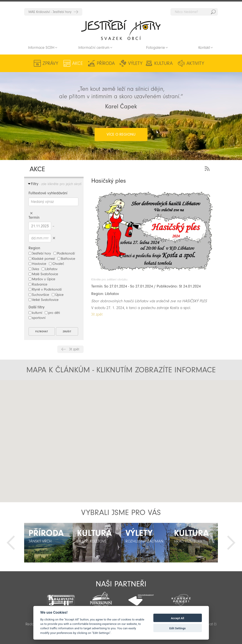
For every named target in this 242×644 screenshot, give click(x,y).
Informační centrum (94, 48)
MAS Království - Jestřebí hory (50, 12)
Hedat (213, 12)
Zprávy (50, 63)
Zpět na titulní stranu (121, 30)
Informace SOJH (41, 48)
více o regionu (121, 134)
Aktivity (195, 63)
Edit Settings (178, 628)
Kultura (163, 63)
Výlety (135, 63)
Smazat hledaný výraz (31, 213)
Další (231, 543)
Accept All (177, 618)
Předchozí (11, 543)
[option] (48, 543)
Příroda (106, 63)
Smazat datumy (54, 238)
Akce (78, 63)
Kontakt (204, 48)
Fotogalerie (156, 48)
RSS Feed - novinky (208, 168)
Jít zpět (74, 349)
